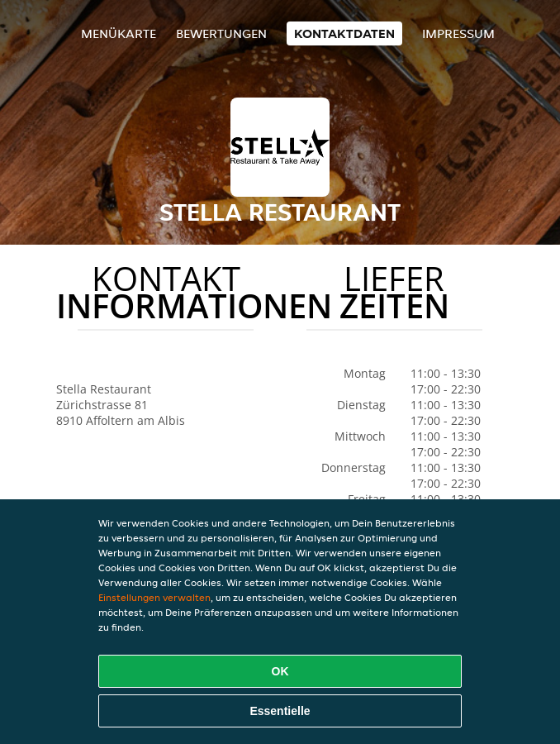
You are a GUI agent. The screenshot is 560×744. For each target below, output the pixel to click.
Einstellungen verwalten (154, 597)
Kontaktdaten (344, 33)
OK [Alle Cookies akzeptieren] (280, 671)
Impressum (458, 33)
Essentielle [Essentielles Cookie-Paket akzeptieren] (280, 711)
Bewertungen (221, 33)
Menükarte (119, 33)
